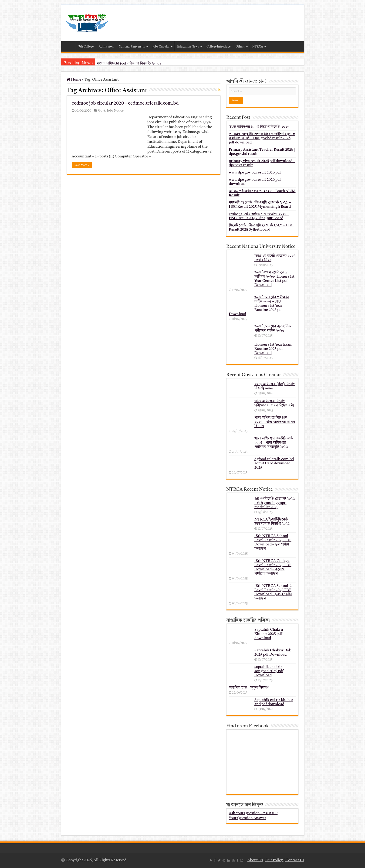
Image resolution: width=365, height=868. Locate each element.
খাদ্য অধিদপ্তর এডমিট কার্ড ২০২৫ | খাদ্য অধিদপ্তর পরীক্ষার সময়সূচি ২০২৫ (274, 443)
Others (240, 47)
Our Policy (274, 860)
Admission (106, 47)
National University (132, 47)
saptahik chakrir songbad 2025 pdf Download (269, 671)
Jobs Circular (161, 47)
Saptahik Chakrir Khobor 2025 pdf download (269, 634)
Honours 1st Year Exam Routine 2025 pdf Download (273, 349)
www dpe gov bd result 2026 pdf (255, 173)
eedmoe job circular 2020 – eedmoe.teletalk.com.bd (125, 103)
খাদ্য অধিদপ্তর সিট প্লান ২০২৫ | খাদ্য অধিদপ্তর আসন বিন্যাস (275, 422)
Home (70, 46)
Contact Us (295, 860)
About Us (255, 860)
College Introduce (218, 47)
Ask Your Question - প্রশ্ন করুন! (253, 813)
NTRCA (258, 47)
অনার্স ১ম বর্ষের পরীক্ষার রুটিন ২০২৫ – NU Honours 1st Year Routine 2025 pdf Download (259, 306)
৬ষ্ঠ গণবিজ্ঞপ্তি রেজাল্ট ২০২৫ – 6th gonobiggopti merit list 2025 (275, 503)
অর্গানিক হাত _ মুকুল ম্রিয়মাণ (249, 688)
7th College (86, 47)
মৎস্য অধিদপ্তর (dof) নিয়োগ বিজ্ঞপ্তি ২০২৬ (129, 63)
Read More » (82, 165)
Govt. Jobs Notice (111, 111)
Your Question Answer (248, 818)
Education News (188, 47)
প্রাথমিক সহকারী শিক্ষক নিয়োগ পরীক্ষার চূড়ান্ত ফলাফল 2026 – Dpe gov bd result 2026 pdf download (262, 138)
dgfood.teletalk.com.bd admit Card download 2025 (274, 463)
